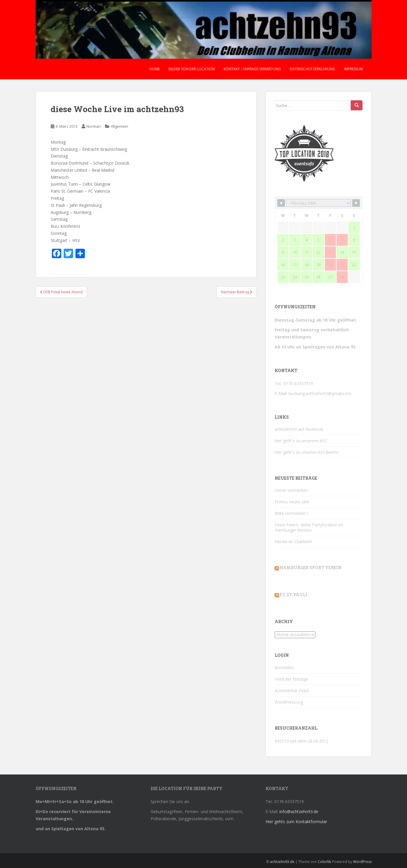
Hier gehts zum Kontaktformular (296, 822)
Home (155, 69)
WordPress (362, 862)
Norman (94, 126)
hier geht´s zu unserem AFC (301, 441)
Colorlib (324, 862)
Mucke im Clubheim (293, 542)
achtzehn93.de (282, 862)
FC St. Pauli (294, 595)
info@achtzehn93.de (299, 812)
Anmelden (284, 668)
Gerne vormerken (291, 490)
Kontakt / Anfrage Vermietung (252, 69)
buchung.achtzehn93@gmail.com (320, 393)
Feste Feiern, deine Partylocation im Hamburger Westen (309, 527)
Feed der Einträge (291, 679)
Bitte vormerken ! (291, 513)
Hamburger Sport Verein (311, 568)
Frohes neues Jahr (292, 502)
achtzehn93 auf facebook (299, 429)
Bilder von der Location (192, 69)
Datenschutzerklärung (312, 69)
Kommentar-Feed (292, 691)
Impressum (353, 69)
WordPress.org (289, 702)
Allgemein (120, 126)
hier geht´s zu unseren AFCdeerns (307, 452)
